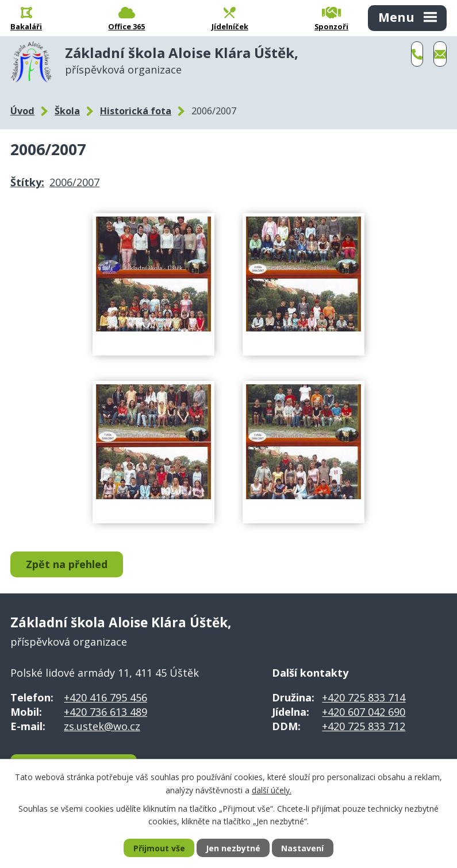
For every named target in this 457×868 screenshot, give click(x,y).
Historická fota (136, 111)
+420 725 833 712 (364, 726)
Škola (67, 111)
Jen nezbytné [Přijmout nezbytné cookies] (233, 848)
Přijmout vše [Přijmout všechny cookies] (159, 848)
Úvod (22, 111)
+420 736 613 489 (105, 712)
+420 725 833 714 (364, 697)
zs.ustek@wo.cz (102, 726)
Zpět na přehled (67, 564)
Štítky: (27, 182)
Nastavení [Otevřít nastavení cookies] (302, 848)
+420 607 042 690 (364, 712)
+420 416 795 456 (105, 697)
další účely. (272, 790)
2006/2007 (74, 182)
